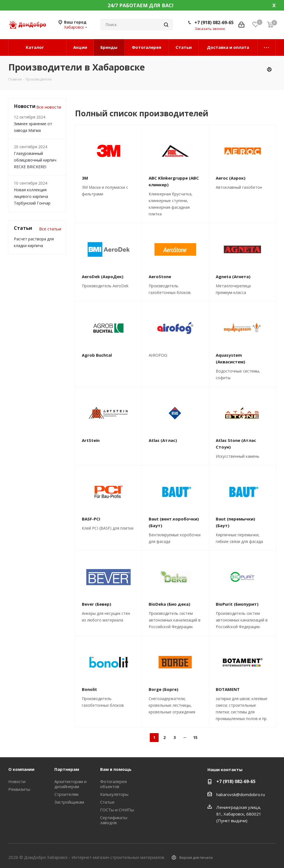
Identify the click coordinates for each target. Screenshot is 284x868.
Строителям (66, 794)
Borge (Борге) (163, 689)
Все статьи (50, 229)
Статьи (107, 802)
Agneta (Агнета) (233, 276)
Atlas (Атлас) (163, 440)
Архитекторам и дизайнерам (70, 784)
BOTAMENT (228, 689)
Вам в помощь (116, 769)
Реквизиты (19, 789)
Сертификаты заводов (114, 820)
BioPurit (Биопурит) (237, 604)
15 (195, 737)
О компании (21, 769)
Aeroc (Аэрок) (231, 178)
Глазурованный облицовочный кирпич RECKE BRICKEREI (35, 160)
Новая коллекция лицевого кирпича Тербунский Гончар (32, 196)
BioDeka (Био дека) (169, 604)
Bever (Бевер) (97, 604)
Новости (17, 781)
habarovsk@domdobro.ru (241, 794)
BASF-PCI (91, 519)
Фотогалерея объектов (113, 784)
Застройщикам (69, 802)
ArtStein (91, 440)
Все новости (49, 107)
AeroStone (160, 276)
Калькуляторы (114, 794)
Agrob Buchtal (97, 355)
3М (85, 178)
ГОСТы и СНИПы (117, 810)
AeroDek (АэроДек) (103, 276)
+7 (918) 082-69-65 (214, 22)
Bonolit (89, 689)
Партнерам (67, 769)
